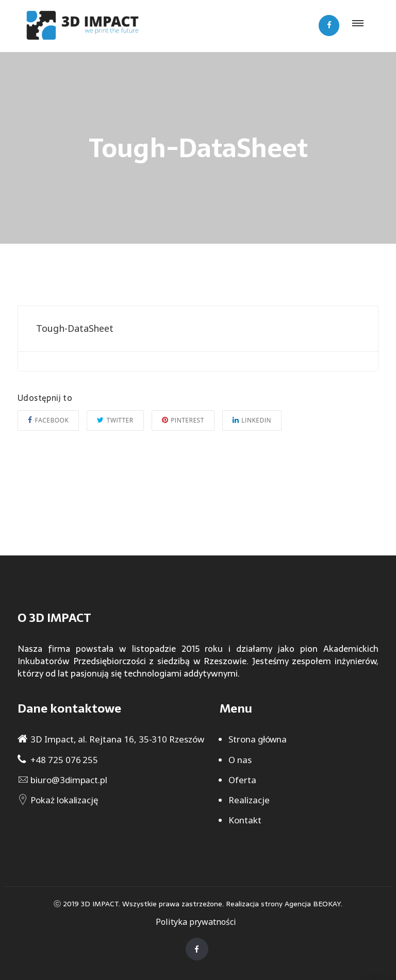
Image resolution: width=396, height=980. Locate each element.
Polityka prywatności (196, 922)
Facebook (48, 420)
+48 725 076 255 (64, 760)
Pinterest (183, 420)
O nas (240, 760)
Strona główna (258, 739)
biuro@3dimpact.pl (69, 780)
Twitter (115, 420)
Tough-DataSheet (75, 328)
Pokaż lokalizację (64, 800)
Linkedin (252, 420)
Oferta (242, 780)
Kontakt (245, 820)
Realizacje (249, 800)
